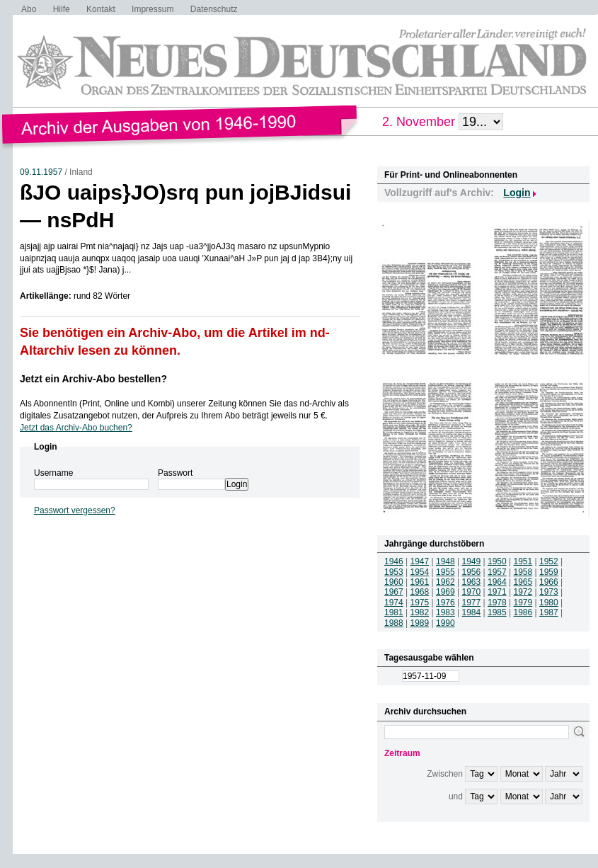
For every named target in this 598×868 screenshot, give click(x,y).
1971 (497, 592)
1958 (523, 572)
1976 (445, 603)
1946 (394, 561)
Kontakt (101, 9)
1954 (420, 572)
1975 (420, 603)
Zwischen (445, 774)
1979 (523, 603)
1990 (445, 623)
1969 (445, 592)
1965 (523, 582)
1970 (472, 592)
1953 (394, 572)
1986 (523, 612)
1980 (549, 603)
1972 (523, 592)
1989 (420, 623)
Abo (29, 9)
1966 (549, 582)
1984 (472, 612)
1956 (472, 572)
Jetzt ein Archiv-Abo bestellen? (93, 379)
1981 (394, 612)
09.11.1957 (41, 172)
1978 (497, 603)
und (456, 796)
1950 (497, 561)
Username (53, 473)
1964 (497, 582)
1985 (497, 612)
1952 (549, 561)
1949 (472, 561)
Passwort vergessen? (75, 510)
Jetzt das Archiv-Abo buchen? (76, 428)
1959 (549, 572)
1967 (394, 592)
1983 (445, 612)
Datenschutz (214, 9)
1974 (394, 603)
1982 (420, 612)
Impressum (153, 9)
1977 (472, 603)
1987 (549, 612)
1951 (523, 561)
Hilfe (62, 9)
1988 (394, 623)
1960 (394, 582)
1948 (445, 561)
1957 (497, 572)
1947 (420, 561)
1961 (420, 582)
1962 (445, 582)
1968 (420, 592)
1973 (549, 592)
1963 (472, 582)
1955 (445, 572)
